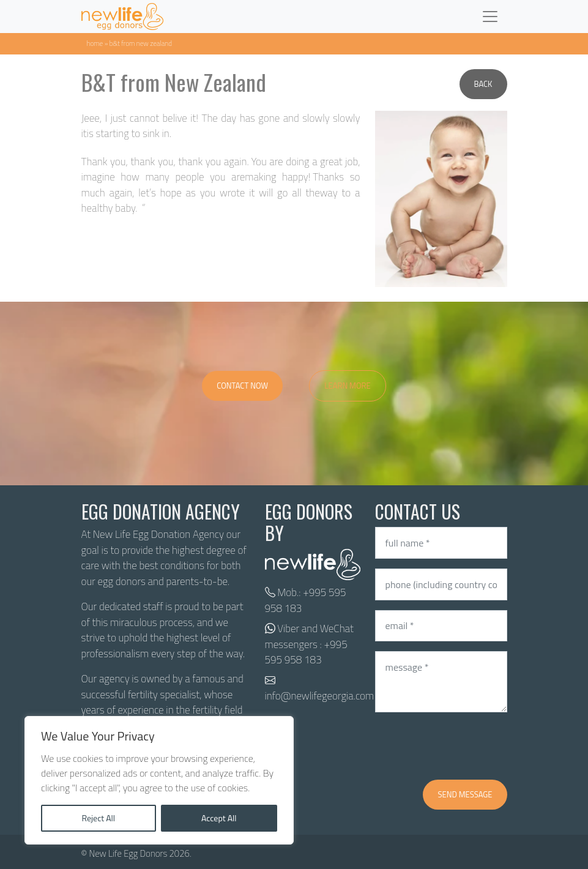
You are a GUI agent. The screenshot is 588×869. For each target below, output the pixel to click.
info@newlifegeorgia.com (320, 696)
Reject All (98, 818)
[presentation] (468, 746)
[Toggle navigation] (490, 17)
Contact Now (242, 386)
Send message (465, 794)
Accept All (219, 818)
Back (483, 84)
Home (95, 43)
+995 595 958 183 (306, 600)
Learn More (348, 386)
